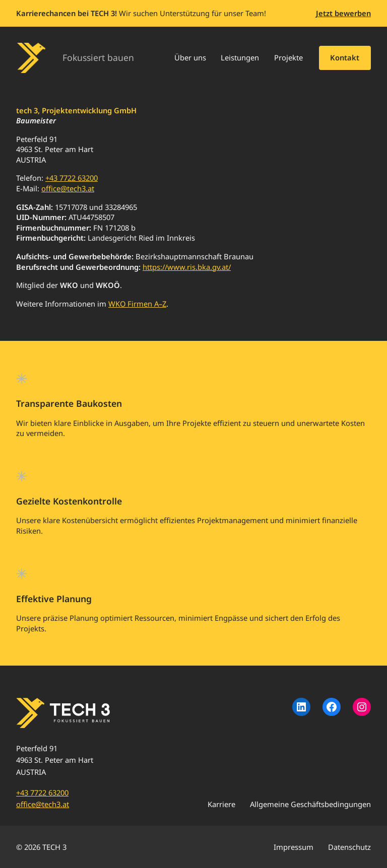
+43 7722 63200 (72, 178)
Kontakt (345, 57)
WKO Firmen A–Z (137, 304)
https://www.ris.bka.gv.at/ (187, 267)
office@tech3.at (68, 188)
